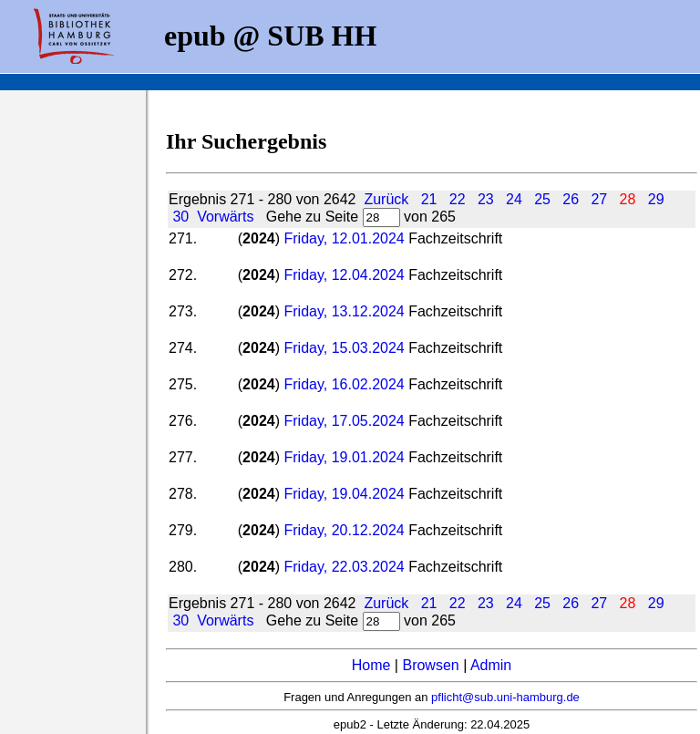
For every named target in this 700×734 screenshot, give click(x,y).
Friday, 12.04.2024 (344, 275)
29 (656, 199)
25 (542, 199)
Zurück (386, 199)
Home (371, 665)
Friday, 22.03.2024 (344, 567)
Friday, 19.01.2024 (344, 457)
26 (571, 199)
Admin (491, 665)
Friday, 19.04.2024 (344, 494)
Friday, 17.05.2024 (344, 421)
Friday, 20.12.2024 (346, 530)
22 (458, 199)
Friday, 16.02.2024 (344, 384)
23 (486, 199)
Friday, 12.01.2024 (344, 238)
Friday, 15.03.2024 (346, 348)
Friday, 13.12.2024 (344, 311)
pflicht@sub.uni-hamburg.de (505, 697)
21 (429, 199)
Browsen (430, 665)
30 (180, 217)
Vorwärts (225, 217)
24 (514, 199)
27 (599, 199)
